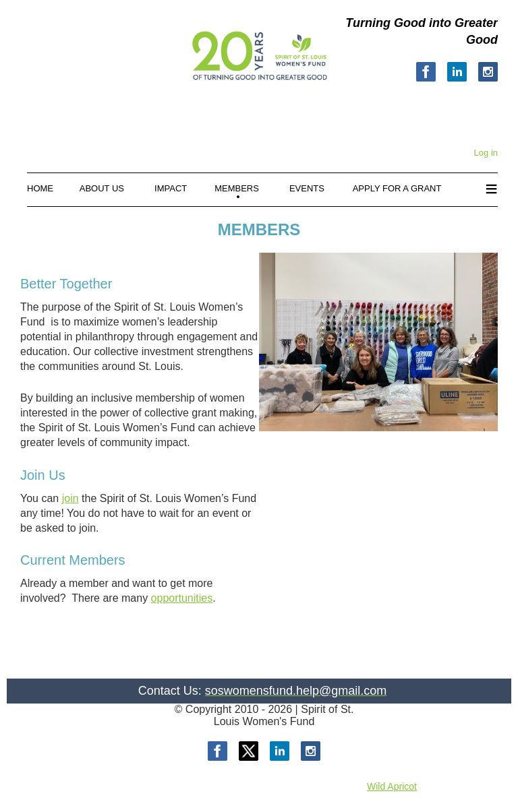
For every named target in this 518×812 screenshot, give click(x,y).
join (70, 498)
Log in (486, 153)
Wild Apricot (392, 786)
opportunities (182, 598)
